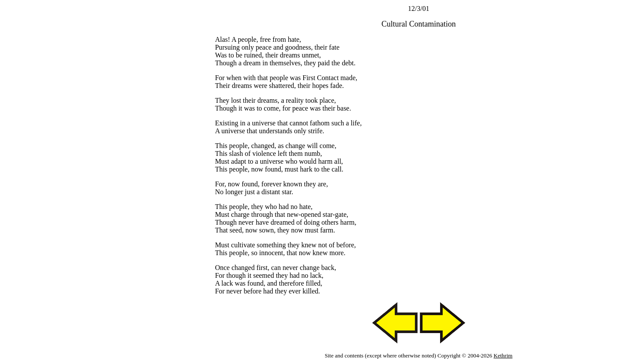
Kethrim (503, 356)
